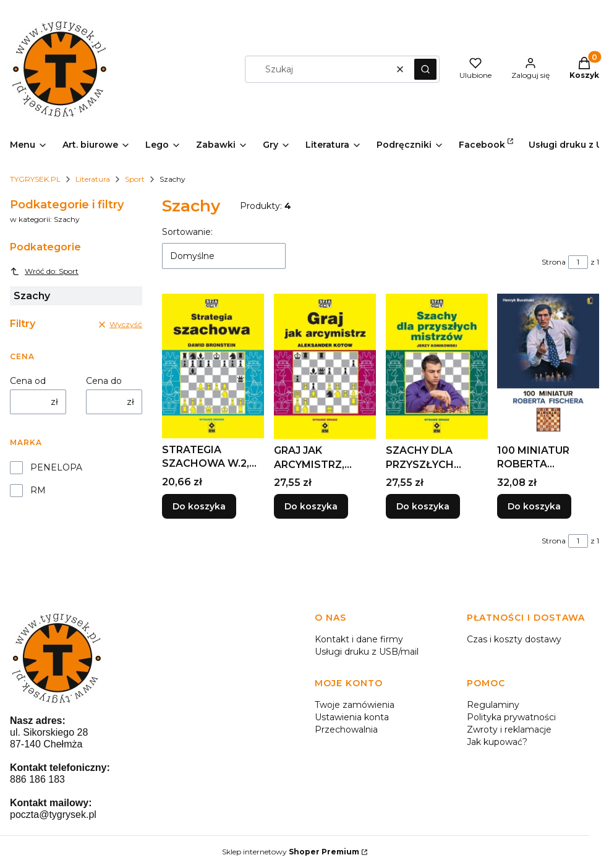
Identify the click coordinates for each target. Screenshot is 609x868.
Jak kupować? (497, 742)
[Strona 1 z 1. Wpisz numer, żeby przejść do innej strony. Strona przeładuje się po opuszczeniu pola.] (578, 262)
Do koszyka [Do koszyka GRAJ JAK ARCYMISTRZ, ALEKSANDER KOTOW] (311, 507)
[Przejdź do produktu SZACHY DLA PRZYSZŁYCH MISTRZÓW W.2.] (437, 366)
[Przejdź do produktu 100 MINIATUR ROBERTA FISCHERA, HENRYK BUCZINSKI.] (548, 366)
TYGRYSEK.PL (35, 179)
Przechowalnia (346, 730)
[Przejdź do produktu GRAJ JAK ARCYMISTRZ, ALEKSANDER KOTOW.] (325, 366)
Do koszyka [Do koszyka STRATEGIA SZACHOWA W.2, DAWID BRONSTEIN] (199, 507)
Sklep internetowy (291, 852)
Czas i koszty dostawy (514, 639)
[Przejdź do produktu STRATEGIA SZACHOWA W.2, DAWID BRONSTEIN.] (213, 366)
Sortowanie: (187, 232)
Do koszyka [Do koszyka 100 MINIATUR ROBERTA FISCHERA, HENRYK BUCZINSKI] (534, 507)
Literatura (93, 179)
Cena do (104, 381)
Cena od (28, 381)
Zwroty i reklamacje (509, 730)
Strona (554, 262)
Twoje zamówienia (355, 705)
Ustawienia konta (352, 717)
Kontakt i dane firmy (359, 639)
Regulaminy (493, 705)
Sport (135, 179)
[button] (425, 69)
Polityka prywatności (511, 717)
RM (38, 490)
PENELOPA (56, 467)
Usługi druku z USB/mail (367, 652)
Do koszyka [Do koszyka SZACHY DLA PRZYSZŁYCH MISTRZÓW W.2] (423, 507)
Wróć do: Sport (44, 271)
